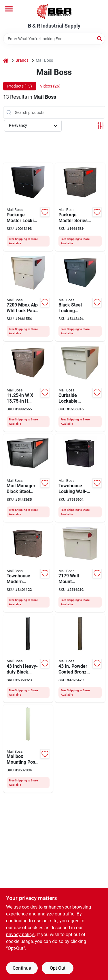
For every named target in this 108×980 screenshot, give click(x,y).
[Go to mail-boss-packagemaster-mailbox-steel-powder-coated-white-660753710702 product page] (80, 387)
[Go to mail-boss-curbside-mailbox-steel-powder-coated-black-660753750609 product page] (28, 478)
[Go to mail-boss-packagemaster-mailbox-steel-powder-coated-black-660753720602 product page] (28, 207)
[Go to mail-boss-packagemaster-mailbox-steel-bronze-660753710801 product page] (28, 387)
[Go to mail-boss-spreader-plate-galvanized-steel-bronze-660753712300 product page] (80, 658)
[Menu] (9, 9)
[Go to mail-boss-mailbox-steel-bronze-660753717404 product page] (28, 568)
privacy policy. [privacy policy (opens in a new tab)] (20, 935)
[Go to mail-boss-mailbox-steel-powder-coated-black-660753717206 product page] (80, 478)
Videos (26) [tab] (50, 86)
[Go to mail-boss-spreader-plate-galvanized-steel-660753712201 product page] (28, 749)
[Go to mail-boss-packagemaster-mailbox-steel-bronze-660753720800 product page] (80, 207)
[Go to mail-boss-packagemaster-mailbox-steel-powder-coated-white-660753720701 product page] (28, 297)
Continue (22, 968)
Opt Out (58, 968)
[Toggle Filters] (101, 126)
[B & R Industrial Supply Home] (54, 11)
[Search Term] (54, 39)
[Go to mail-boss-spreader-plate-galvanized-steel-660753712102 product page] (28, 658)
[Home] (6, 60)
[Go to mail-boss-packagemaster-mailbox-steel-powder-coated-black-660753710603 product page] (80, 297)
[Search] (100, 38)
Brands (22, 60)
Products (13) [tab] (20, 86)
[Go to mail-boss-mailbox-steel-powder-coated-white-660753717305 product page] (80, 568)
